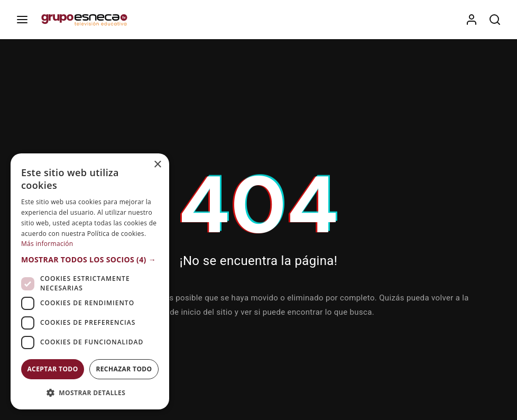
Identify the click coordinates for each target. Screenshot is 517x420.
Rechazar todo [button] (124, 369)
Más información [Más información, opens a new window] (47, 244)
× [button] (157, 165)
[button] (90, 260)
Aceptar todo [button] (52, 369)
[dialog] (90, 281)
